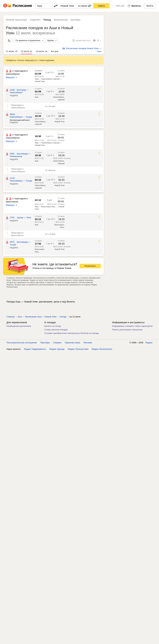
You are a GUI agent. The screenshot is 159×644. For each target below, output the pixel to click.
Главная (10, 317)
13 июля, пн (42, 51)
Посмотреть (90, 266)
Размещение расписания (19, 326)
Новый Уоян (59, 122)
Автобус (76, 20)
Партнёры (45, 343)
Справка (57, 343)
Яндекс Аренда (57, 349)
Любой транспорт (17, 20)
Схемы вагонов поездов (56, 330)
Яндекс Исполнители (102, 349)
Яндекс (149, 343)
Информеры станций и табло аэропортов (132, 326)
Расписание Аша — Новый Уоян (41, 317)
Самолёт (35, 20)
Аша (37, 97)
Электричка (61, 20)
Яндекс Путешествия (78, 349)
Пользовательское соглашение (22, 343)
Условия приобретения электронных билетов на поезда (72, 333)
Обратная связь (73, 343)
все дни (55, 51)
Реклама (88, 343)
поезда (63, 317)
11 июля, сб (12, 51)
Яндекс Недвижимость (35, 349)
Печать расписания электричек (127, 330)
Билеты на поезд (53, 326)
